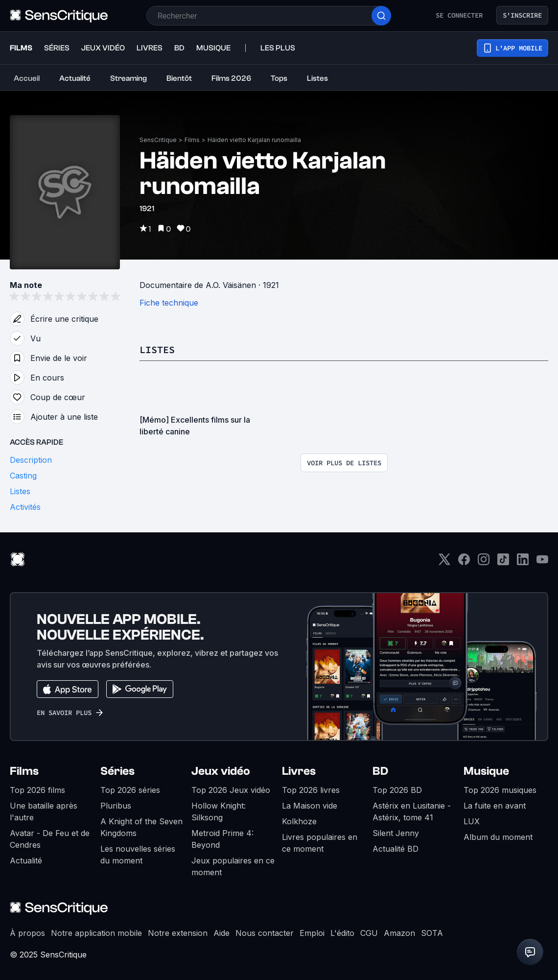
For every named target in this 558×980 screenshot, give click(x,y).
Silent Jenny (396, 833)
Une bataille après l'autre (44, 812)
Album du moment (498, 837)
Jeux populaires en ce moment (233, 866)
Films (192, 140)
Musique (486, 771)
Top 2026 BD (397, 790)
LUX (472, 821)
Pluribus (116, 806)
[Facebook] (464, 562)
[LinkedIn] (523, 562)
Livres (299, 771)
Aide (221, 933)
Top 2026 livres (311, 790)
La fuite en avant (495, 806)
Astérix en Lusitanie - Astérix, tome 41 (412, 812)
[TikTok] (503, 562)
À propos (27, 933)
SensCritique (158, 140)
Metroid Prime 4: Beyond (222, 839)
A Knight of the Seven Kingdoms (141, 827)
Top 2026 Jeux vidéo (231, 790)
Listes (157, 349)
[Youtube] (542, 562)
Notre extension (178, 933)
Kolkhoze (299, 821)
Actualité (26, 860)
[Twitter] (444, 562)
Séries (117, 771)
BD (380, 771)
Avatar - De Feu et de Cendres (50, 839)
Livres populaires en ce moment (320, 843)
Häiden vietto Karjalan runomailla (254, 140)
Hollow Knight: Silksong (219, 812)
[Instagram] (484, 562)
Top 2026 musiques (500, 790)
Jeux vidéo (221, 771)
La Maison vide (310, 806)
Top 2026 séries (130, 790)
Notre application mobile (96, 933)
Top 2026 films (37, 790)
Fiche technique (169, 303)
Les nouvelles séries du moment (138, 855)
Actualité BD (395, 849)
